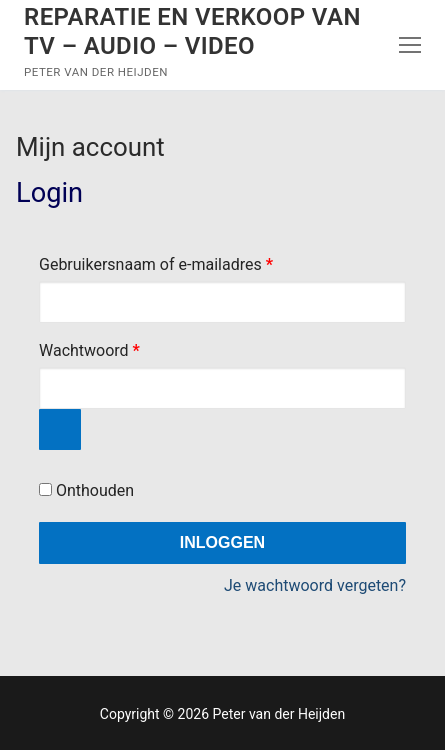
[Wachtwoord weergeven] (60, 430)
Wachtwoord (113, 347)
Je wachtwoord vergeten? (315, 585)
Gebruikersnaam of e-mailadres (180, 261)
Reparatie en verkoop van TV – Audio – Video (192, 31)
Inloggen (222, 542)
